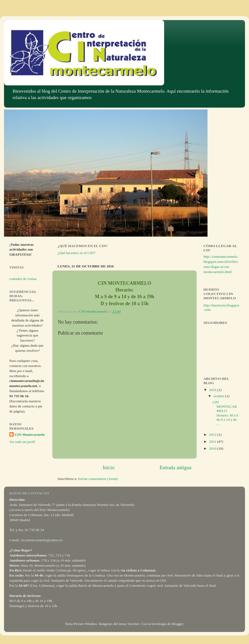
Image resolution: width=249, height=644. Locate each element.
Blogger (177, 624)
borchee (133, 624)
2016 (213, 390)
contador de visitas (23, 279)
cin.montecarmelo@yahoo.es (42, 540)
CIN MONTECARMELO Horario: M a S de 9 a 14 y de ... (225, 413)
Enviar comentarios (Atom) (98, 479)
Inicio (108, 467)
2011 (213, 442)
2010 (213, 448)
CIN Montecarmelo (30, 435)
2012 (213, 435)
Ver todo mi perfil (22, 442)
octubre (219, 396)
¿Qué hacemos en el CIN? (76, 253)
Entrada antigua (176, 467)
